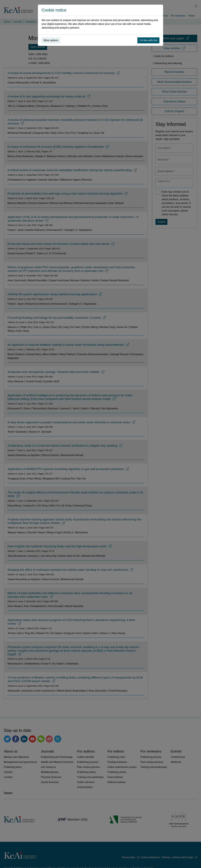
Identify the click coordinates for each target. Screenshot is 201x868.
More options (51, 40)
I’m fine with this (148, 40)
